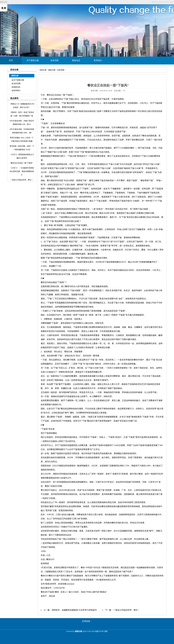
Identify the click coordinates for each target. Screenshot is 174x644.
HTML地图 (103, 631)
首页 (11, 60)
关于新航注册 (33, 60)
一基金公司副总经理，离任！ (126, 610)
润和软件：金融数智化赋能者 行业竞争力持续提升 (74, 610)
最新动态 (76, 60)
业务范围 (54, 60)
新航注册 (52, 70)
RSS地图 (95, 631)
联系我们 (98, 60)
